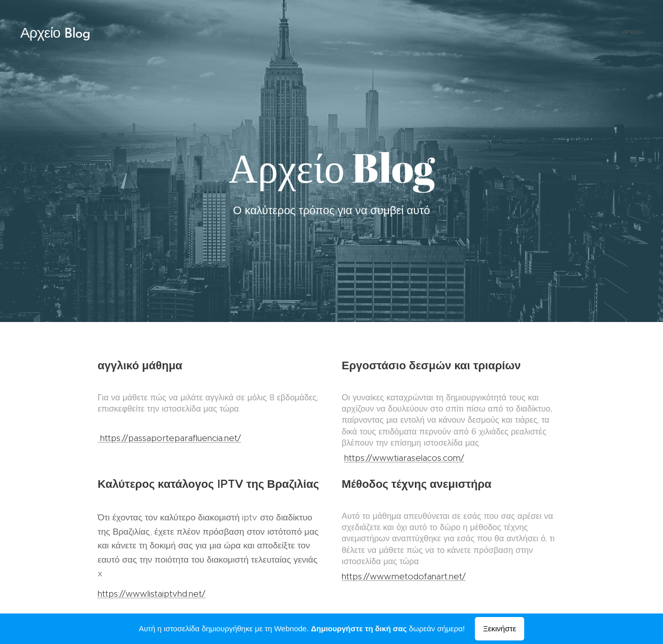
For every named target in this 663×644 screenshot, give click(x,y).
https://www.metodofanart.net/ (404, 576)
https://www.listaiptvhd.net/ (152, 594)
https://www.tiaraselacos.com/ (404, 458)
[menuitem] (641, 33)
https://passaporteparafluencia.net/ (169, 438)
